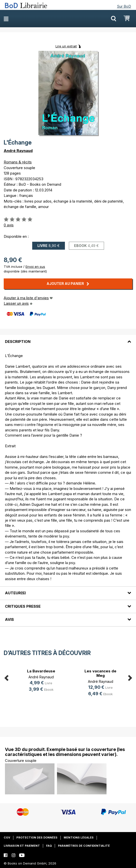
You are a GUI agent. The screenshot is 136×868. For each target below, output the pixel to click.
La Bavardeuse (41, 671)
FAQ (49, 846)
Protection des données (37, 838)
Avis (9, 619)
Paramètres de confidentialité (84, 846)
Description (18, 342)
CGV (7, 838)
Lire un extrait (66, 46)
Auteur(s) (15, 593)
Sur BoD (124, 6)
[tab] (68, 338)
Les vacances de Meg (100, 673)
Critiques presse (23, 606)
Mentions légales (79, 838)
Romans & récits (18, 162)
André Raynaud (18, 151)
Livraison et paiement (22, 846)
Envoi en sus (35, 267)
